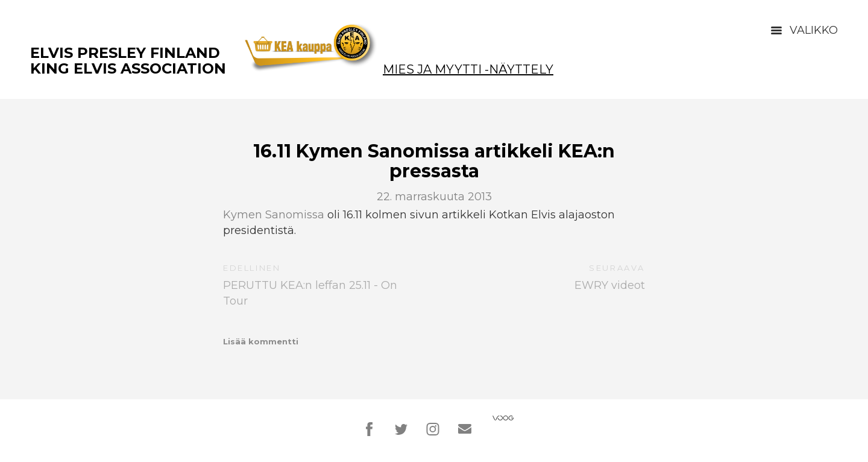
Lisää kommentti (261, 341)
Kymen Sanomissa (274, 215)
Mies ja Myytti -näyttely (468, 69)
